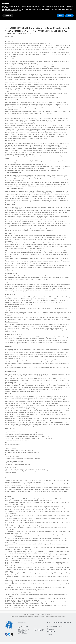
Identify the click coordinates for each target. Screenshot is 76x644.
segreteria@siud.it (51, 631)
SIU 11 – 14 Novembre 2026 (38, 625)
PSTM (72, 640)
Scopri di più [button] (8, 16)
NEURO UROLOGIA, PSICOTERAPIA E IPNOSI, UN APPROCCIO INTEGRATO (24, 630)
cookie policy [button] (5, 8)
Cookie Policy (50, 634)
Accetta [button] (69, 16)
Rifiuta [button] (61, 16)
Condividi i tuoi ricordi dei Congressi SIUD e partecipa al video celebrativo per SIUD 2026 (24, 626)
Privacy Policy (50, 633)
